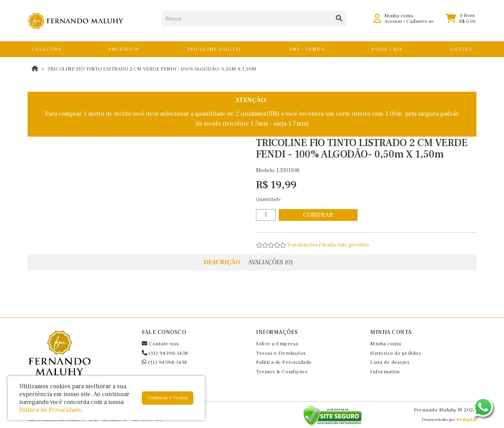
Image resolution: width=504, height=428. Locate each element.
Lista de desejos (390, 362)
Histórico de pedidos (396, 353)
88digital (467, 420)
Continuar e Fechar (168, 398)
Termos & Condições (282, 372)
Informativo (385, 372)
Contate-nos (160, 344)
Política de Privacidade (284, 362)
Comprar (318, 215)
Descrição (222, 262)
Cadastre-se (420, 24)
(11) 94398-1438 (165, 353)
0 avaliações (303, 245)
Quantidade (268, 199)
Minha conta (386, 344)
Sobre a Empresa (277, 344)
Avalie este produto (345, 245)
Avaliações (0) (271, 262)
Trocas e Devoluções (281, 353)
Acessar (393, 24)
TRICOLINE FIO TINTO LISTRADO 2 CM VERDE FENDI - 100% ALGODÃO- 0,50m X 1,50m (152, 69)
